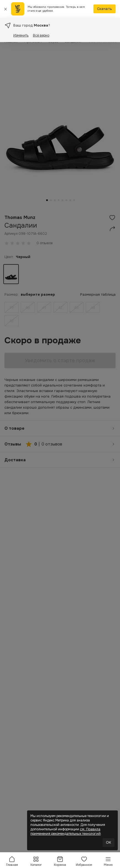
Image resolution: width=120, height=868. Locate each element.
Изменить (21, 35)
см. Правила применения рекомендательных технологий (66, 831)
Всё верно (41, 35)
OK (109, 842)
